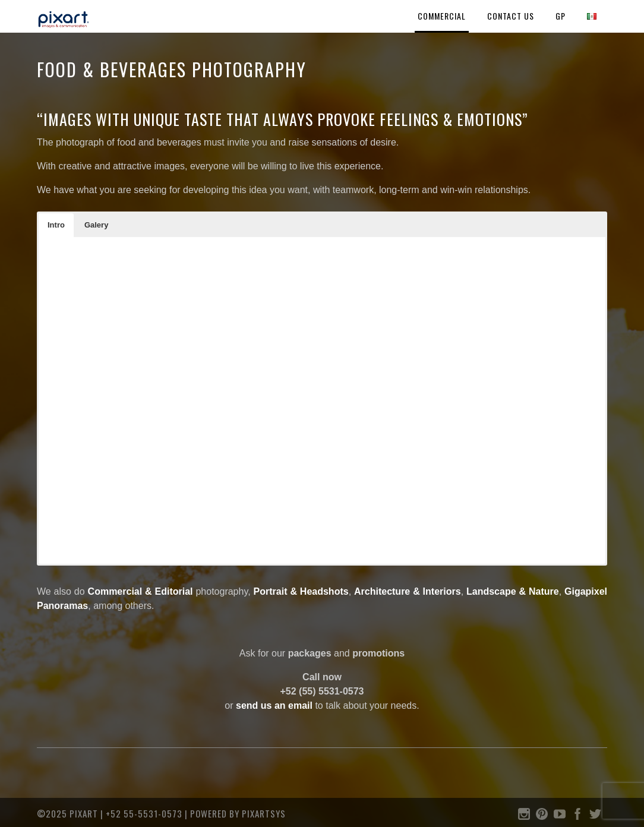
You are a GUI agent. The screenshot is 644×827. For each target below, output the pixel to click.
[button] (56, 225)
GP (561, 16)
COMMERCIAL (442, 16)
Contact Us (511, 16)
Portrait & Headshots (301, 591)
